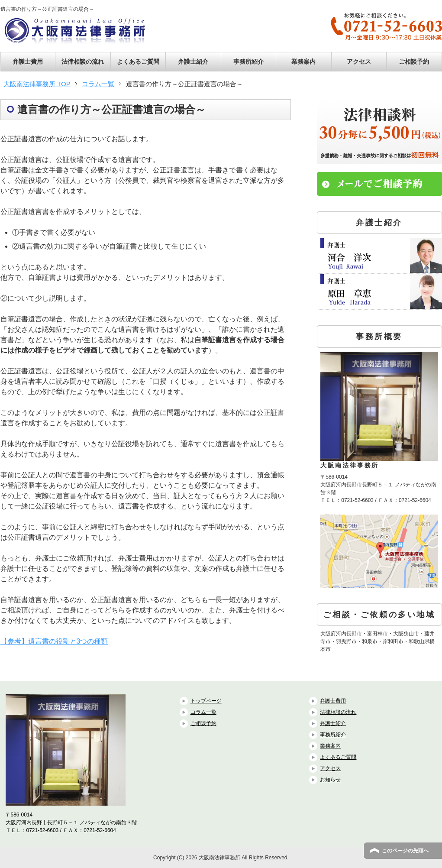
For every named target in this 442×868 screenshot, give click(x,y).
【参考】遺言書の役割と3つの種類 (54, 641)
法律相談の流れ (83, 62)
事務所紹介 (248, 62)
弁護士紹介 (193, 62)
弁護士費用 (28, 62)
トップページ (206, 701)
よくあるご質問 (138, 62)
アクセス (359, 62)
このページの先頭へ (405, 851)
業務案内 (303, 62)
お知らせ (330, 780)
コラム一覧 (203, 712)
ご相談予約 (414, 62)
